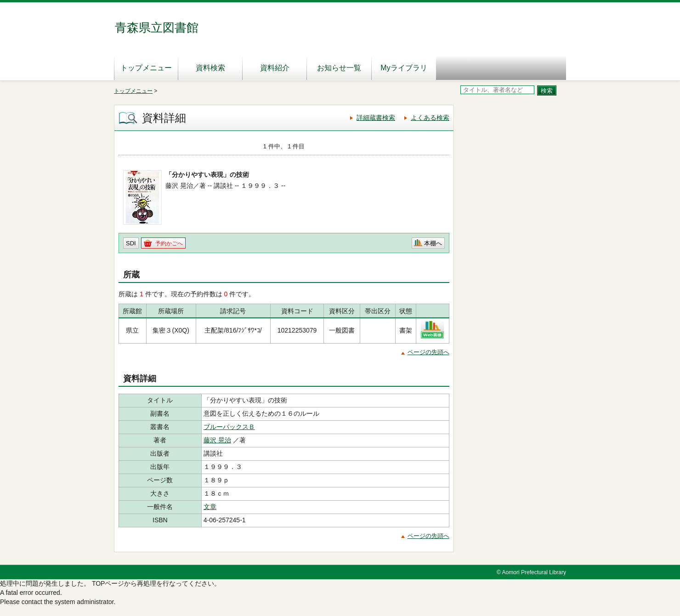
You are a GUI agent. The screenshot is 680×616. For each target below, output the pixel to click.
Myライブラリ (404, 68)
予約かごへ (169, 243)
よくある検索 (430, 118)
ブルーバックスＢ (229, 427)
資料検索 (210, 68)
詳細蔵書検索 (376, 118)
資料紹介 (275, 68)
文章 (210, 507)
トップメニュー (146, 68)
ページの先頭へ (428, 352)
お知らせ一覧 (339, 68)
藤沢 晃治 (217, 440)
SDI (131, 243)
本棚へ (433, 243)
